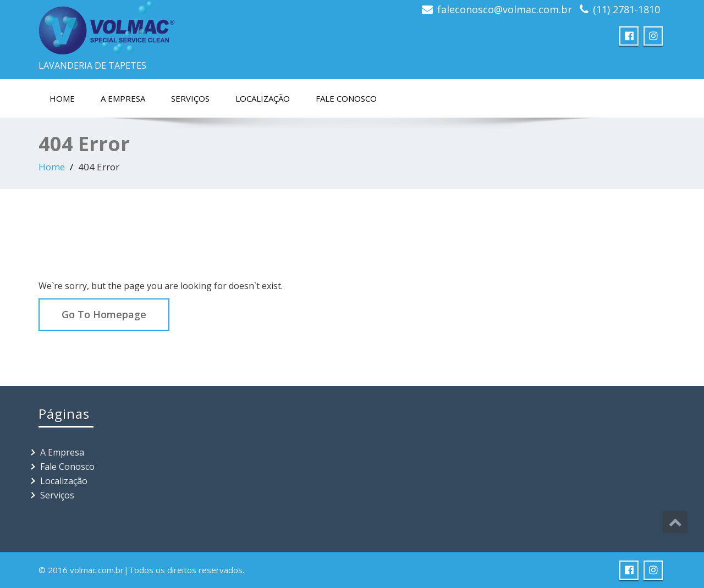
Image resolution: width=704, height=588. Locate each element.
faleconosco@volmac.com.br (505, 9)
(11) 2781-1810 (626, 9)
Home (62, 98)
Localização (263, 98)
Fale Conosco (346, 98)
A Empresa (123, 98)
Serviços (190, 98)
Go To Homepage (104, 314)
